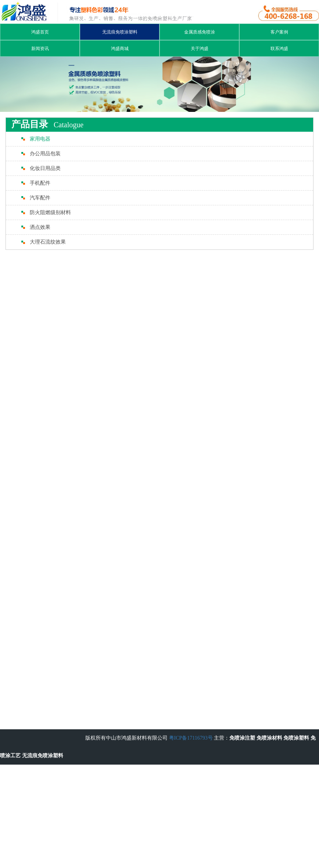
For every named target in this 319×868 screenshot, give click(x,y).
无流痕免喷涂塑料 (120, 32)
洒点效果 (40, 227)
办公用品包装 (45, 154)
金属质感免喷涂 (200, 32)
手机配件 (40, 183)
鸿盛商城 (120, 49)
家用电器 (40, 139)
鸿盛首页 (40, 32)
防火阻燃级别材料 (50, 212)
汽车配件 (40, 198)
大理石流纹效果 (48, 242)
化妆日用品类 (45, 168)
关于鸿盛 (200, 49)
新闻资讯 (40, 49)
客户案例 (279, 32)
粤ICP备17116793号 (191, 738)
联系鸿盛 (279, 49)
